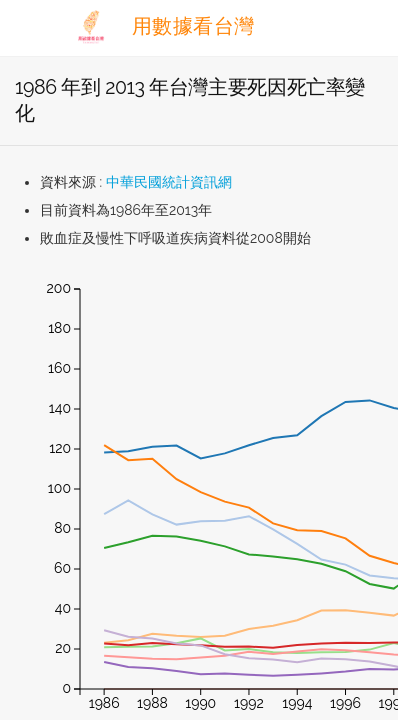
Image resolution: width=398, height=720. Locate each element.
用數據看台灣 (163, 26)
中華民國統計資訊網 (169, 182)
